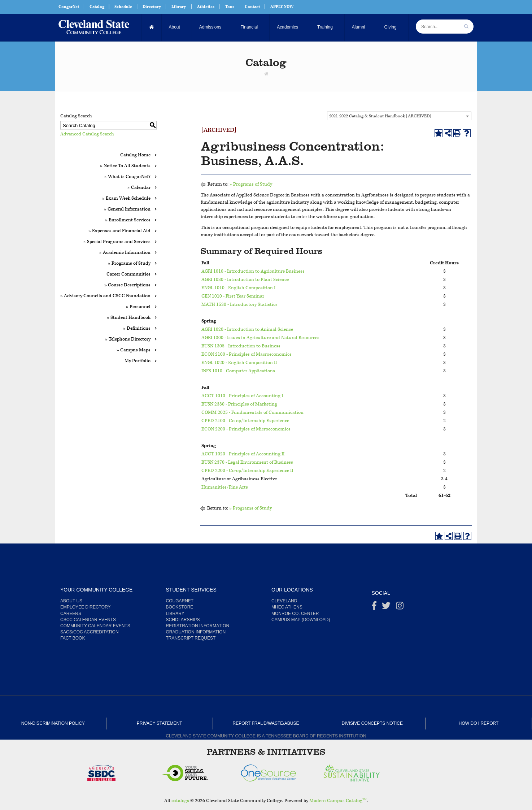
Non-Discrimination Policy (53, 723)
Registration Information (198, 626)
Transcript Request (191, 638)
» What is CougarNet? (127, 177)
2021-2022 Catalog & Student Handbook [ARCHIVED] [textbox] (380, 116)
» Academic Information (125, 253)
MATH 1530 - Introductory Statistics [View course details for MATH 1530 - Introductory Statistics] (239, 305)
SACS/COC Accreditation (90, 632)
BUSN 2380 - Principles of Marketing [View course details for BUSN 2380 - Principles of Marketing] (239, 404)
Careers (71, 614)
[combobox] (399, 116)
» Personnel (138, 307)
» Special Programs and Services (117, 242)
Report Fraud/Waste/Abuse (266, 723)
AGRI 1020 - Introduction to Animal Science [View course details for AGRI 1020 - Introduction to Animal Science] (247, 330)
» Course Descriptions (127, 285)
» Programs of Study (129, 263)
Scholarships (183, 620)
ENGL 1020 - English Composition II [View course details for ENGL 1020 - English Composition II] (239, 363)
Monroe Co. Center (295, 614)
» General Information (127, 209)
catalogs (180, 801)
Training (325, 27)
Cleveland (284, 601)
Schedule (123, 7)
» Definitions (137, 328)
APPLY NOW (282, 7)
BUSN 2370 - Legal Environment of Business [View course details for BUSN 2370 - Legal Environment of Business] (247, 462)
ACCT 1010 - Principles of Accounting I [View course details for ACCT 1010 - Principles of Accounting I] (242, 396)
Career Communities (128, 274)
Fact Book (73, 638)
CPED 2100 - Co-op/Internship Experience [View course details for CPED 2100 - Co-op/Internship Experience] (245, 421)
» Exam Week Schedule (126, 198)
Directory (152, 7)
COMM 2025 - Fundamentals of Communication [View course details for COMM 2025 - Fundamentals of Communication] (252, 413)
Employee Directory (86, 607)
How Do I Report (479, 723)
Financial (249, 27)
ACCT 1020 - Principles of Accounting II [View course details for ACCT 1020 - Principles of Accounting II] (243, 454)
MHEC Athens (287, 607)
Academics (287, 27)
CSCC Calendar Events (88, 620)
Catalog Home (135, 155)
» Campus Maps (134, 350)
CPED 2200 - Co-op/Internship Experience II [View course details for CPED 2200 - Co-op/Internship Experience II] (247, 471)
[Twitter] (386, 607)
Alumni (359, 27)
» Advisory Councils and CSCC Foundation (105, 296)
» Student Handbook (129, 318)
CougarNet (69, 7)
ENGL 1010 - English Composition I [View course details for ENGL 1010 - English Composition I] (238, 288)
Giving (391, 27)
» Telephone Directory (128, 339)
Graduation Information (196, 632)
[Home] (152, 27)
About (175, 27)
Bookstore (180, 607)
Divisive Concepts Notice (372, 723)
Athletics (206, 7)
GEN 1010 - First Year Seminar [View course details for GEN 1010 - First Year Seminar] (233, 296)
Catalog (97, 7)
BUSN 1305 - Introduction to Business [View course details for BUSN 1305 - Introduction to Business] (241, 346)
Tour (230, 7)
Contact (252, 7)
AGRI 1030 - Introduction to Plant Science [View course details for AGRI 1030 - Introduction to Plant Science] (245, 280)
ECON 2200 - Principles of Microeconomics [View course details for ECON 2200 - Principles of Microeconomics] (246, 429)
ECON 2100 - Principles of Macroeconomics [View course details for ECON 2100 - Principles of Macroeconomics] (247, 354)
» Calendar (139, 188)
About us (71, 601)
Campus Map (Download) (301, 620)
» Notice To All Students (125, 166)
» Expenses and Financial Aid (119, 231)
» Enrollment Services (128, 220)
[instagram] (400, 607)
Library (179, 7)
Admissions (210, 27)
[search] (466, 27)
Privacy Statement (160, 723)
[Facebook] (374, 607)
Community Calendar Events (95, 626)
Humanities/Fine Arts (225, 487)
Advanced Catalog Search (87, 134)
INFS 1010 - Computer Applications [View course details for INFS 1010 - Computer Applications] (238, 371)
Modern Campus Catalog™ (338, 801)
